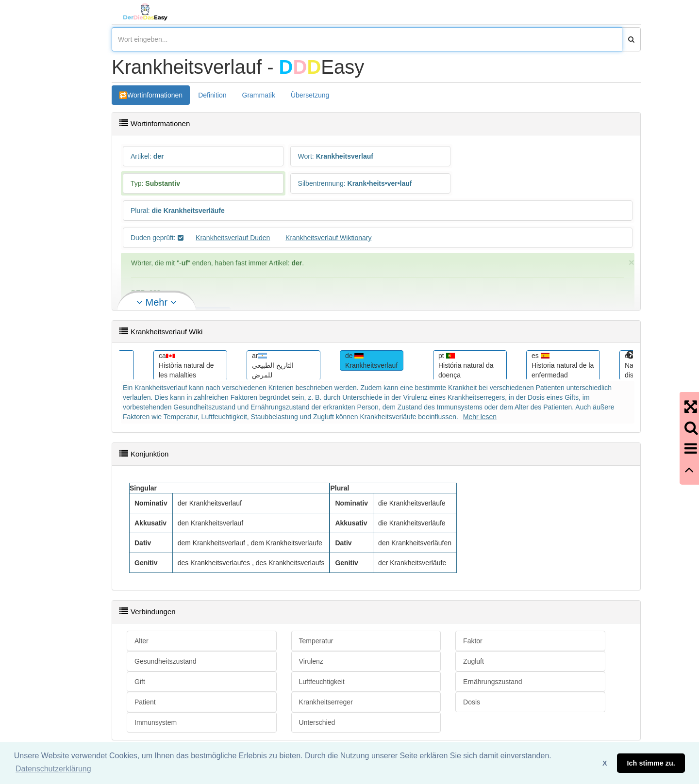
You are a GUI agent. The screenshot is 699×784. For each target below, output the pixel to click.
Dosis (472, 702)
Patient (145, 702)
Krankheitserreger (326, 702)
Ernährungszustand (492, 682)
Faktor (473, 641)
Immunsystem (156, 722)
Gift (140, 682)
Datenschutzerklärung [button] (53, 769)
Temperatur (316, 641)
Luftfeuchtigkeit (322, 682)
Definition (212, 95)
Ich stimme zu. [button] (651, 763)
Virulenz (311, 661)
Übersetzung (310, 95)
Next (631, 355)
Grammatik (259, 95)
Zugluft (474, 661)
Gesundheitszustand (166, 661)
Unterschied (317, 722)
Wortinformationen (155, 95)
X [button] (605, 763)
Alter (141, 641)
